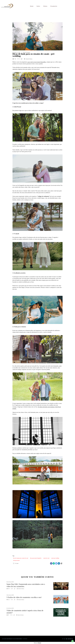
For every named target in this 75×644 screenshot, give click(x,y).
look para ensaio (16, 560)
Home (32, 6)
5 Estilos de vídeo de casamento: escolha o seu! (24, 597)
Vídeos (45, 6)
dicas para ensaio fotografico (36, 558)
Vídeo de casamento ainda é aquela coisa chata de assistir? (25, 612)
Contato (25, 639)
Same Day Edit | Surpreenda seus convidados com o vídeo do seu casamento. (26, 585)
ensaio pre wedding (55, 558)
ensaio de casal (46, 558)
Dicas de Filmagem (26, 52)
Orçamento (54, 6)
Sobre (38, 6)
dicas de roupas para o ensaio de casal (21, 558)
